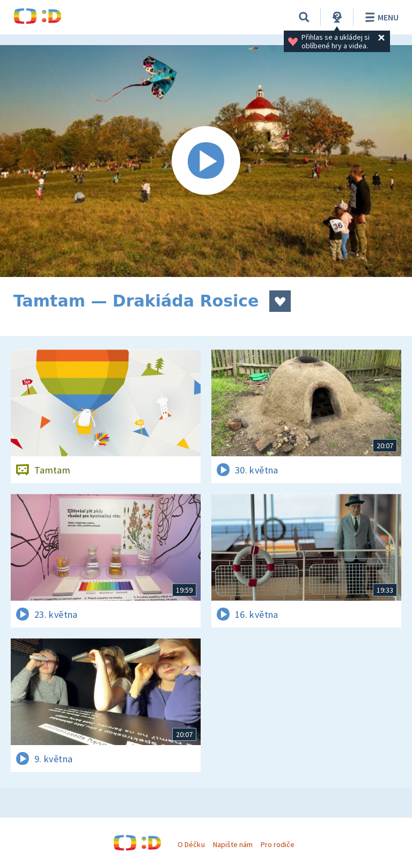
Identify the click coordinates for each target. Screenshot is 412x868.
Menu (380, 17)
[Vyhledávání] (304, 17)
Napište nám (233, 844)
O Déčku (191, 844)
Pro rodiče (278, 844)
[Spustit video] (206, 161)
